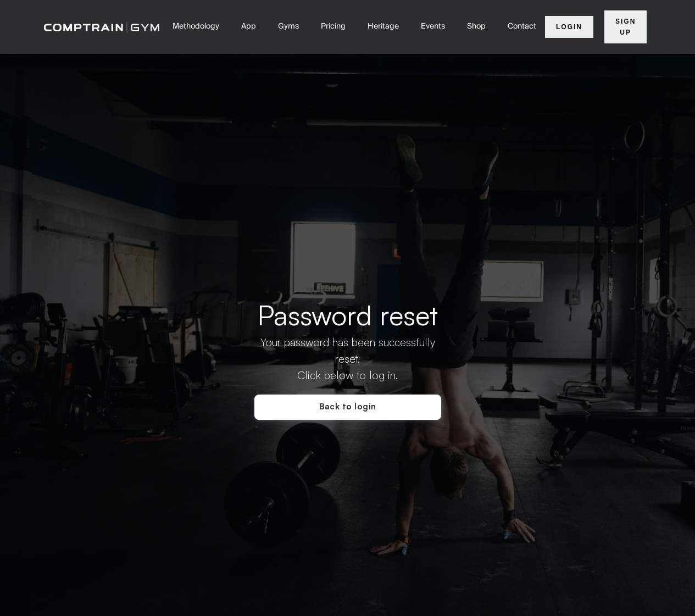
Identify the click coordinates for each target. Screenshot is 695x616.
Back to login (348, 406)
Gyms (288, 26)
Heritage (383, 26)
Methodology (196, 26)
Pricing (333, 26)
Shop (476, 26)
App (249, 26)
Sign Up (625, 27)
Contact (522, 26)
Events (433, 26)
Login (569, 27)
